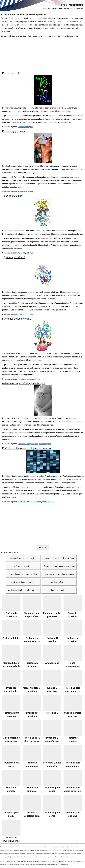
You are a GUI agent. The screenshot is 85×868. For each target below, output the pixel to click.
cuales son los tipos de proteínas (59, 558)
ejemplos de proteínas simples (23, 574)
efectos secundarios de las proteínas (59, 566)
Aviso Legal (64, 857)
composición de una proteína (23, 558)
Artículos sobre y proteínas (23, 14)
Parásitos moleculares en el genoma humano (26, 448)
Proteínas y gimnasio (14, 131)
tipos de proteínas (59, 590)
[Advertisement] (42, 54)
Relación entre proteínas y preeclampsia (24, 383)
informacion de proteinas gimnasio (59, 574)
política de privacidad (54, 857)
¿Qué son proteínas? (14, 257)
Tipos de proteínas (12, 196)
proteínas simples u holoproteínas (23, 590)
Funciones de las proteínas (17, 319)
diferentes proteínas (23, 566)
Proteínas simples (12, 73)
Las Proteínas (72, 5)
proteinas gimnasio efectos (23, 582)
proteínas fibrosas (59, 582)
